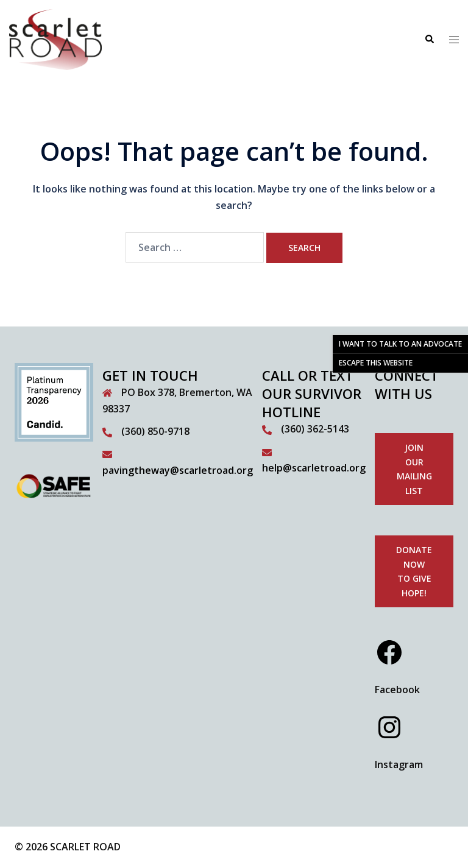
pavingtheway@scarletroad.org (178, 470)
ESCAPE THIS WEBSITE (376, 363)
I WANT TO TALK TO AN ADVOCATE (400, 344)
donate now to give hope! (414, 571)
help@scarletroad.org (314, 468)
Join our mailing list (414, 469)
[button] (429, 40)
